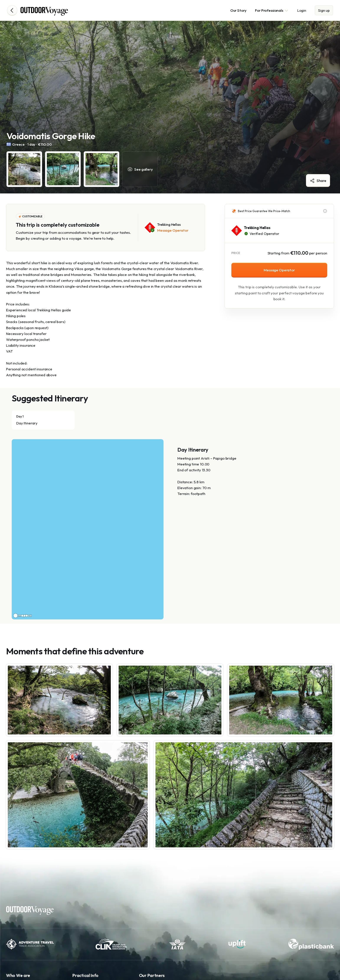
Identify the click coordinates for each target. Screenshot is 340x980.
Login (302, 10)
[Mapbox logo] (23, 616)
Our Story (239, 10)
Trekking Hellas (257, 228)
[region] (88, 529)
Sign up (324, 10)
